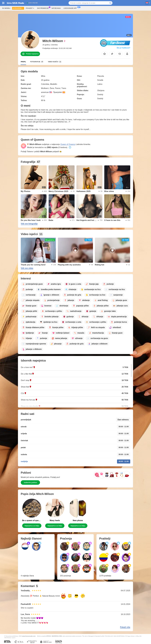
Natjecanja (56, 8)
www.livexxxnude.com (29, 636)
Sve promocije (43, 8)
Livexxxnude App (71, 8)
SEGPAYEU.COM (57, 636)
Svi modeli (6, 8)
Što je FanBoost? (123, 48)
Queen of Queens (68, 144)
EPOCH (49, 636)
